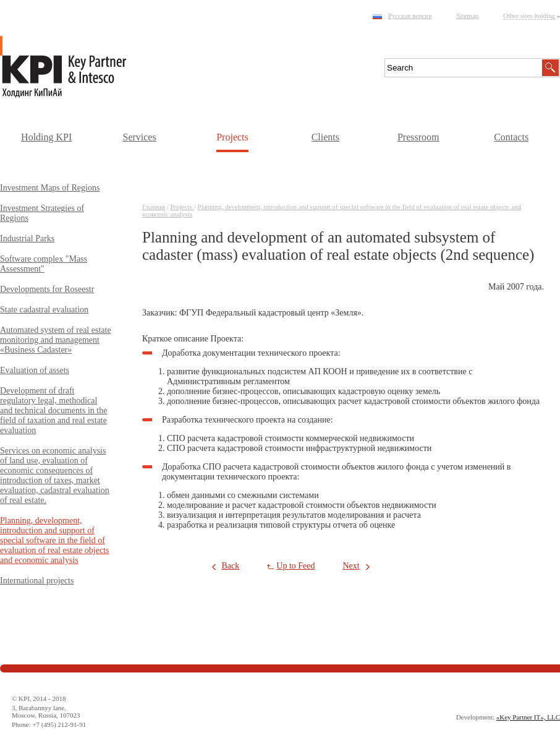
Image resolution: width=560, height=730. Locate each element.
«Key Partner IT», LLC (528, 717)
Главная (154, 207)
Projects (232, 137)
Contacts (511, 137)
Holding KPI (46, 137)
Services (139, 137)
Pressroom (418, 137)
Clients (325, 137)
